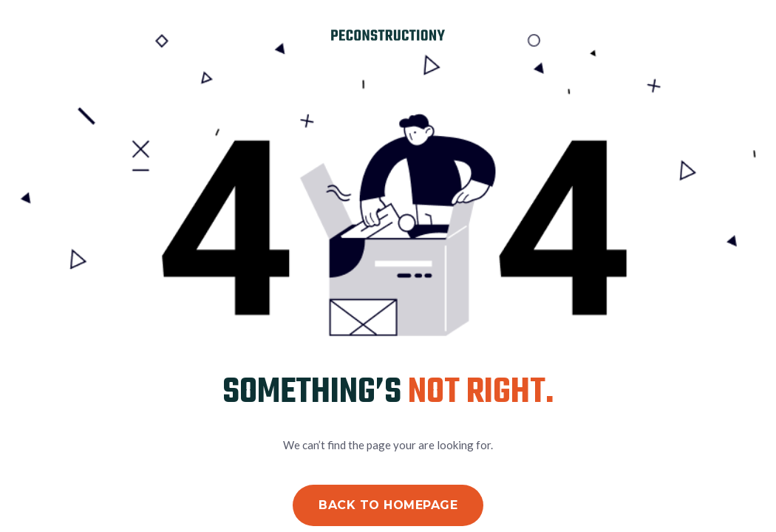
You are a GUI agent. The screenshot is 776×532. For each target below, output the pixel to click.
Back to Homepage (388, 505)
